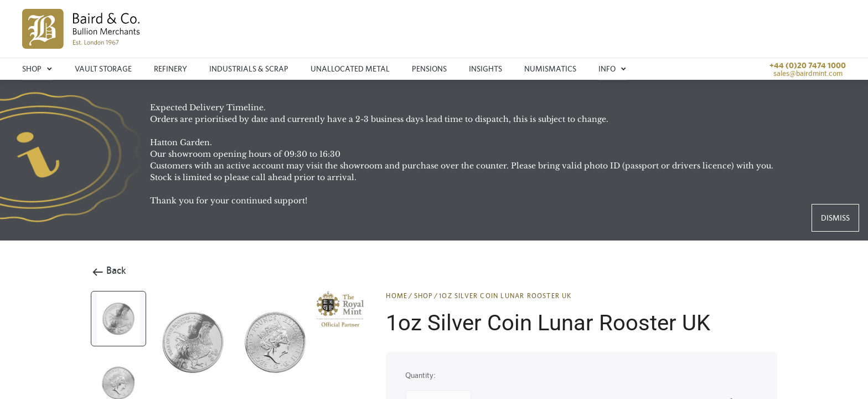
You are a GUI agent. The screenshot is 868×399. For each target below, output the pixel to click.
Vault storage (103, 69)
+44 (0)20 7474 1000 (808, 65)
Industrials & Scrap (249, 69)
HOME (397, 296)
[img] (81, 29)
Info (613, 69)
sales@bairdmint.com (808, 73)
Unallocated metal (350, 69)
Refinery (170, 69)
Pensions (429, 69)
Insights (485, 69)
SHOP (423, 296)
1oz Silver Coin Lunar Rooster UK (505, 296)
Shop (37, 69)
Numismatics (550, 69)
